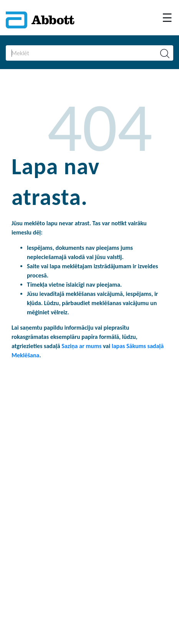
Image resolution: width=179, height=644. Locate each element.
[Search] (77, 53)
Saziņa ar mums (82, 346)
